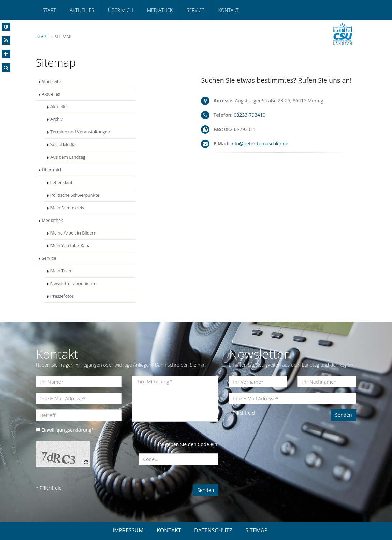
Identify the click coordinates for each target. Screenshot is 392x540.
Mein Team (62, 271)
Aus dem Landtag (68, 157)
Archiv (57, 119)
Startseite (52, 81)
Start (49, 10)
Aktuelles (82, 10)
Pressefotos (62, 296)
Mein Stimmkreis (67, 208)
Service (195, 10)
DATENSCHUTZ (213, 530)
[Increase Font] (6, 54)
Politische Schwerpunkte (75, 195)
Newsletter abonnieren (74, 283)
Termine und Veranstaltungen (80, 132)
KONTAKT (169, 530)
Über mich (121, 10)
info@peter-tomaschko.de (259, 144)
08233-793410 (250, 115)
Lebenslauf (61, 182)
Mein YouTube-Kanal (71, 246)
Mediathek (160, 10)
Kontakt (229, 10)
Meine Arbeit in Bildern (74, 233)
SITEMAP (256, 530)
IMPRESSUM (128, 530)
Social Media (63, 145)
